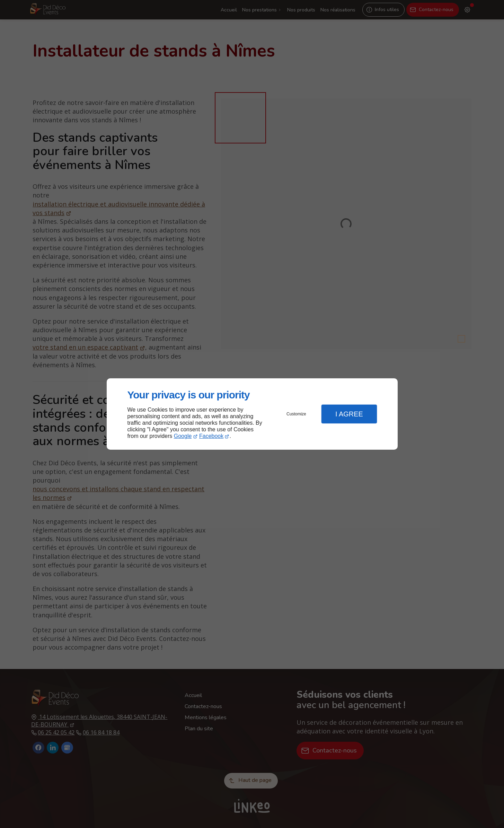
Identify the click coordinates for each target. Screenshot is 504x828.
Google (183, 436)
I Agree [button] (349, 414)
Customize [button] (296, 414)
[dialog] (252, 414)
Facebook (211, 436)
